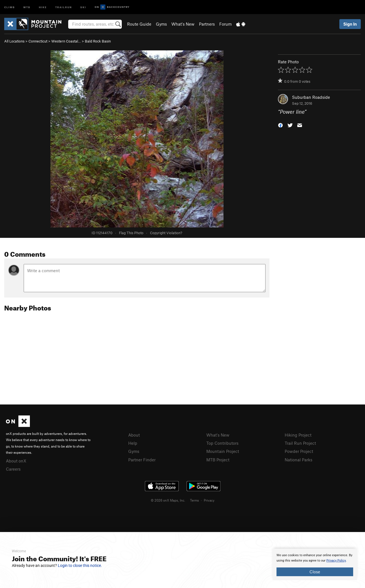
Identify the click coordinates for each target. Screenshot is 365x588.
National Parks (298, 460)
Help (133, 443)
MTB (27, 7)
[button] (280, 125)
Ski (83, 7)
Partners (207, 24)
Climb (10, 7)
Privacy (209, 500)
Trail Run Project (300, 443)
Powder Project (299, 451)
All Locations (14, 41)
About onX (16, 461)
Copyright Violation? (166, 233)
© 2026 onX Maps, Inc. (168, 500)
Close (315, 572)
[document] (315, 564)
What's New (183, 24)
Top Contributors (222, 443)
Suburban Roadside (311, 97)
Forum (225, 24)
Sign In (350, 24)
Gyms (161, 24)
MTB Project (218, 460)
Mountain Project (223, 451)
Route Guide (139, 24)
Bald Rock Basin (98, 41)
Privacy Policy (336, 561)
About (134, 435)
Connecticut (38, 41)
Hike (43, 7)
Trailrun (64, 7)
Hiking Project (298, 435)
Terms (194, 500)
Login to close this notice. (80, 565)
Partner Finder (142, 460)
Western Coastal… (66, 41)
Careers (13, 469)
